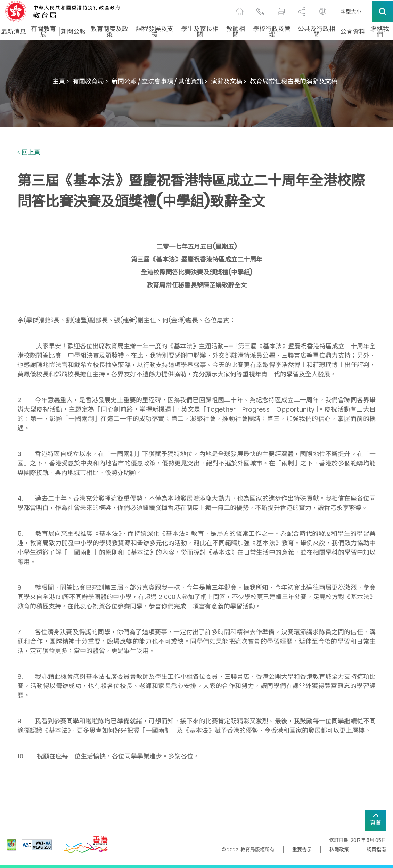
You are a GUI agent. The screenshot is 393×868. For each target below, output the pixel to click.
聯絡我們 (380, 32)
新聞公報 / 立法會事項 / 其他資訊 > (159, 81)
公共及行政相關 (317, 32)
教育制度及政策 (109, 32)
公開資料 (353, 32)
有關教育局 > (90, 81)
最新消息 (14, 32)
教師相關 (236, 32)
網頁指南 (376, 850)
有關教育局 (43, 32)
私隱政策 (339, 850)
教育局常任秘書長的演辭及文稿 (294, 81)
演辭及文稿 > (229, 81)
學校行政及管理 (272, 32)
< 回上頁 (29, 153)
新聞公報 (73, 32)
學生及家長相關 (200, 32)
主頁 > (61, 81)
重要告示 (302, 850)
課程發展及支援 (155, 32)
